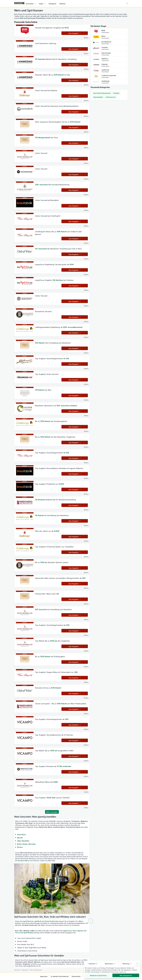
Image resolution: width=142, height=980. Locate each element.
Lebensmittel (98, 97)
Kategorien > (26, 970)
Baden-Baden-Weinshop (26, 844)
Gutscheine (30, 3)
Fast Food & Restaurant (102, 93)
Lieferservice (111, 97)
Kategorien (53, 3)
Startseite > (18, 970)
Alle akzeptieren (126, 975)
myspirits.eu (67, 931)
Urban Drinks (49, 921)
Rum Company (78, 931)
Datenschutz (76, 976)
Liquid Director (28, 921)
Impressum (44, 976)
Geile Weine (21, 834)
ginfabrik (38, 921)
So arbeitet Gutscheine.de (60, 976)
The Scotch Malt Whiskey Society (27, 932)
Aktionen (62, 3)
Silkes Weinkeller (23, 841)
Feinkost (116, 93)
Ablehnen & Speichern (98, 975)
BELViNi (20, 838)
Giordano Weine (23, 860)
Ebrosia (20, 847)
